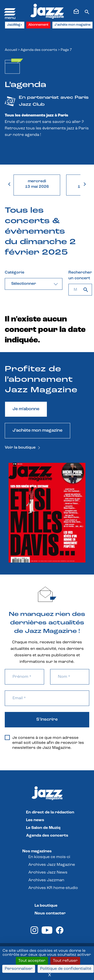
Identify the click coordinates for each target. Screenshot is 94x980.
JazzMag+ (15, 25)
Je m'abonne (26, 409)
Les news (35, 820)
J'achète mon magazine (72, 25)
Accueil (11, 50)
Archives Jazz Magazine (52, 865)
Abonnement (38, 25)
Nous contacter (50, 913)
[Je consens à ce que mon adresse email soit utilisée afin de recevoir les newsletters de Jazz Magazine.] (7, 738)
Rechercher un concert (80, 275)
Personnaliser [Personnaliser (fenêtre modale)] (19, 969)
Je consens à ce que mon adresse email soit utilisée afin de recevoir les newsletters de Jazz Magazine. (44, 743)
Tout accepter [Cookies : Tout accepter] (32, 961)
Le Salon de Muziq (43, 828)
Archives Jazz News (48, 873)
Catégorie (15, 273)
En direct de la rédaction (50, 812)
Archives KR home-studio (53, 888)
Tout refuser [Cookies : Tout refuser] (65, 961)
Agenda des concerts (39, 50)
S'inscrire (47, 720)
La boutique (46, 906)
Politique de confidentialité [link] (66, 969)
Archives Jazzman (46, 880)
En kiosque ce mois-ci (49, 857)
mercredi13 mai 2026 (37, 184)
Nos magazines (37, 851)
